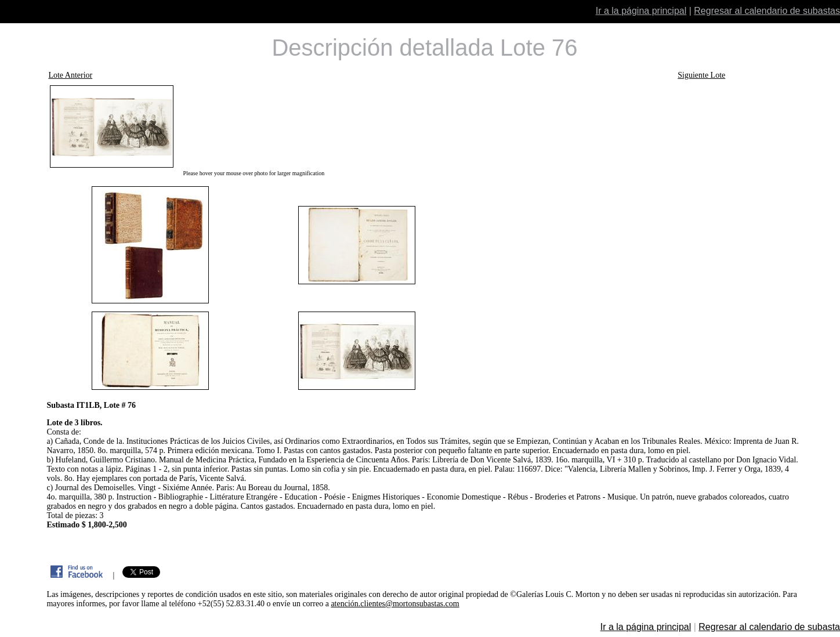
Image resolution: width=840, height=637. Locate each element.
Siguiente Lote (701, 75)
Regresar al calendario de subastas (767, 11)
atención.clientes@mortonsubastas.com (395, 604)
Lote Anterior (70, 75)
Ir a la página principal (641, 11)
